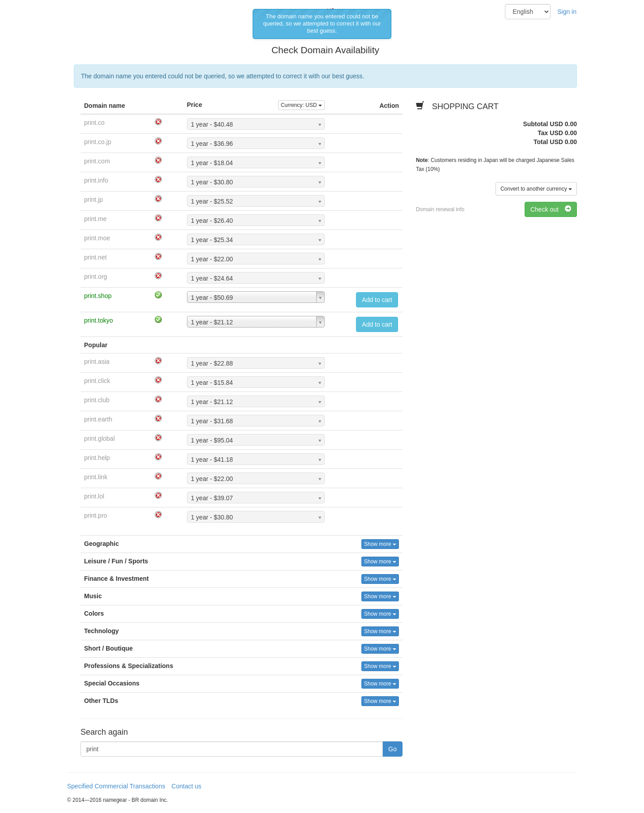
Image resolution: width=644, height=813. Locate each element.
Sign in (567, 12)
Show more (380, 544)
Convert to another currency (536, 189)
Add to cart (377, 300)
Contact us (186, 786)
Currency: (301, 105)
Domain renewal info (440, 209)
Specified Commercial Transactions (116, 786)
